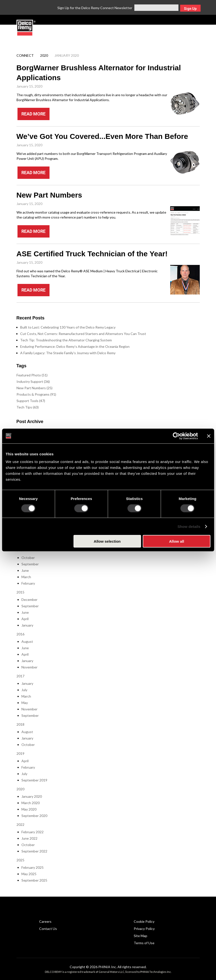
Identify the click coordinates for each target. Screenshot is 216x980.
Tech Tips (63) (28, 407)
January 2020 (32, 796)
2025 (20, 860)
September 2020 (34, 816)
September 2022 (34, 851)
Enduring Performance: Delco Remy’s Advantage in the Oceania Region (75, 346)
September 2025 (34, 880)
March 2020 (31, 803)
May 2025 (29, 874)
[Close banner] (209, 436)
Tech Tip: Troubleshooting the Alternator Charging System (66, 340)
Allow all (176, 541)
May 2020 (29, 809)
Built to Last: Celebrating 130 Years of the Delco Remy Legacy (68, 327)
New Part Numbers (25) (34, 388)
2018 (20, 724)
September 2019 (34, 780)
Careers (45, 921)
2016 (20, 634)
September (30, 564)
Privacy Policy (144, 929)
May (25, 703)
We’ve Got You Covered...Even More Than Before (102, 136)
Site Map (141, 936)
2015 (20, 592)
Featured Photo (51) (32, 375)
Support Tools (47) (31, 401)
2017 (20, 676)
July (24, 690)
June (25, 570)
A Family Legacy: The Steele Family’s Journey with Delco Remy (68, 353)
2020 (44, 55)
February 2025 (33, 867)
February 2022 (33, 832)
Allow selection (107, 541)
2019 (20, 753)
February (28, 583)
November (29, 667)
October (28, 558)
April (25, 619)
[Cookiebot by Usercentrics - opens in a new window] (176, 436)
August (27, 641)
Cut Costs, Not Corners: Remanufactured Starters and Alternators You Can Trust (83, 334)
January (27, 625)
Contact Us (48, 929)
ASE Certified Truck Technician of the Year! (92, 254)
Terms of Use (144, 943)
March (26, 577)
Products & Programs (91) (36, 394)
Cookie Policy (144, 921)
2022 (20, 824)
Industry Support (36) (33, 381)
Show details (189, 526)
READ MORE (33, 114)
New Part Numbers (49, 195)
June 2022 (29, 838)
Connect (25, 55)
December (29, 600)
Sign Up (190, 9)
